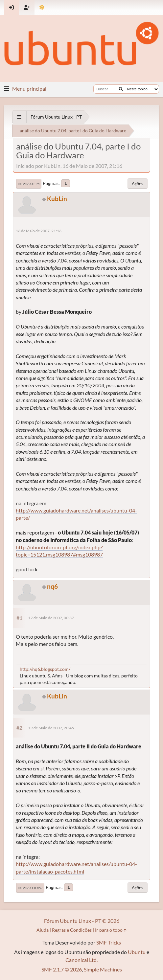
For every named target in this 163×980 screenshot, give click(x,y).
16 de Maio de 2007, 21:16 (39, 231)
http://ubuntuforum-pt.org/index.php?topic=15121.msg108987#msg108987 (59, 551)
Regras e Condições (72, 930)
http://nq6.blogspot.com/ (45, 669)
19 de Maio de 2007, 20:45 (51, 728)
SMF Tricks (109, 942)
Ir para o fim (29, 184)
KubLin (57, 199)
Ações (138, 184)
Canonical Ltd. (81, 960)
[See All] (19, 117)
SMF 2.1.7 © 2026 (62, 969)
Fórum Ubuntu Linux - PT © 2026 (82, 921)
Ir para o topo (30, 888)
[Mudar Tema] (42, 7)
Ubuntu (137, 952)
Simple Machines (103, 969)
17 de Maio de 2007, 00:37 (51, 618)
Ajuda (43, 930)
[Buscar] (121, 89)
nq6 (52, 586)
